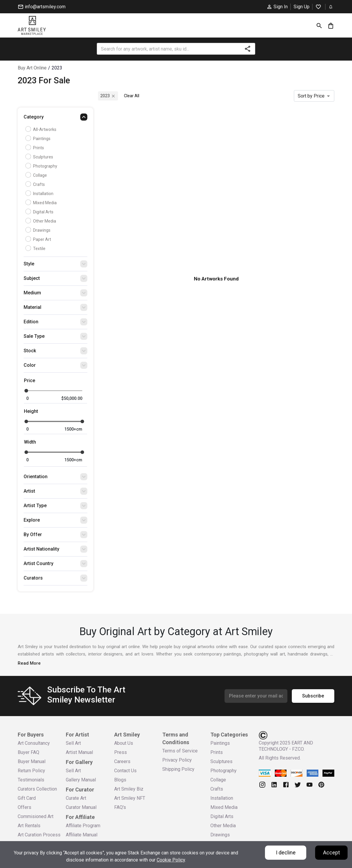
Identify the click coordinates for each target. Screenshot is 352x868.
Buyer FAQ (28, 752)
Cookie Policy (171, 860)
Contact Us (125, 771)
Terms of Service (180, 751)
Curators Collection (37, 789)
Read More (29, 663)
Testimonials (31, 780)
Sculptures (40, 157)
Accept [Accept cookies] (331, 852)
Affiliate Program (83, 826)
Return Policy (31, 771)
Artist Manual (79, 752)
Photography (42, 166)
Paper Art (39, 239)
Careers (122, 761)
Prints (35, 148)
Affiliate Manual (82, 835)
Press (121, 752)
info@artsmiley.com (42, 7)
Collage (37, 175)
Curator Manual (81, 807)
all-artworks (42, 129)
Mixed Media (42, 203)
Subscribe (313, 696)
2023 (57, 68)
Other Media (41, 221)
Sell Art (73, 743)
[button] (55, 119)
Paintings (39, 139)
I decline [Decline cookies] (286, 852)
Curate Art (76, 798)
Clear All (132, 96)
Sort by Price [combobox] (311, 96)
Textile (36, 249)
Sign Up (302, 7)
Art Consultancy (34, 743)
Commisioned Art (36, 816)
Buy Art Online (32, 68)
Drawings (39, 230)
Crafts (36, 184)
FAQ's (120, 807)
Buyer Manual (32, 761)
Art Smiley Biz (129, 789)
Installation (40, 194)
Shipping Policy (178, 769)
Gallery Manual (81, 780)
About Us (124, 743)
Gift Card (27, 798)
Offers (24, 807)
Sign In (277, 7)
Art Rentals (29, 826)
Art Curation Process (39, 835)
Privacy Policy (177, 760)
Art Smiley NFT (130, 798)
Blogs (120, 780)
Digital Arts (40, 212)
